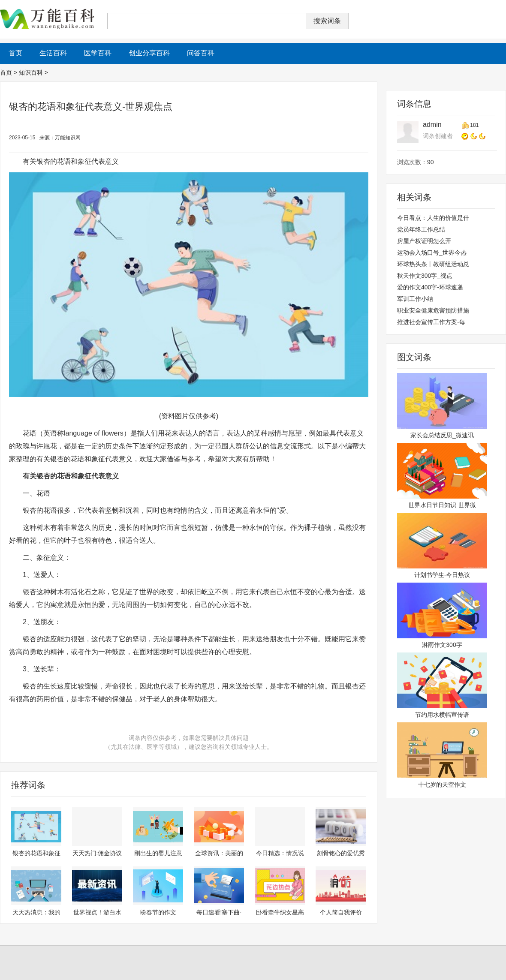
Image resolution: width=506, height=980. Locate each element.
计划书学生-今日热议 (442, 575)
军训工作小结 (415, 299)
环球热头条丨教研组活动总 (433, 264)
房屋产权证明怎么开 (424, 241)
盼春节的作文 (158, 912)
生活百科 (53, 53)
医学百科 (98, 53)
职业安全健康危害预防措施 (433, 310)
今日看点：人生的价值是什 (433, 218)
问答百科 (201, 53)
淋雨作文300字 (442, 645)
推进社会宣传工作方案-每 (431, 322)
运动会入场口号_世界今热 (432, 253)
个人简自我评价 (341, 912)
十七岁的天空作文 (442, 785)
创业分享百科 (149, 53)
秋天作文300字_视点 (425, 276)
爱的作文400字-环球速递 (430, 287)
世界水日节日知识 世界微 (442, 505)
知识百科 (31, 72)
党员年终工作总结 (421, 229)
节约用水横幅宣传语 (442, 715)
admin (432, 125)
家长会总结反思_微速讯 (442, 435)
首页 (6, 72)
